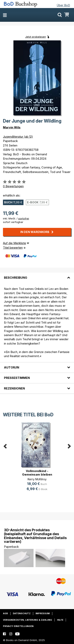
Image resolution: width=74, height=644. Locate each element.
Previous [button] (5, 445)
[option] (37, 460)
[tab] (37, 275)
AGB (5, 613)
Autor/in (12, 367)
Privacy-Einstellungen (18, 626)
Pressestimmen (17, 378)
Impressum (43, 613)
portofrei (24, 218)
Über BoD (63, 5)
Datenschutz (22, 613)
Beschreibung (16, 278)
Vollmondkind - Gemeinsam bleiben (37, 473)
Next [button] (69, 445)
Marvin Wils (12, 127)
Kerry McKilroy (37, 479)
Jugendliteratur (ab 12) (18, 137)
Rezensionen (14, 388)
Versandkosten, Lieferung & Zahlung (28, 620)
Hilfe (60, 620)
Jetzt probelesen (36, 37)
